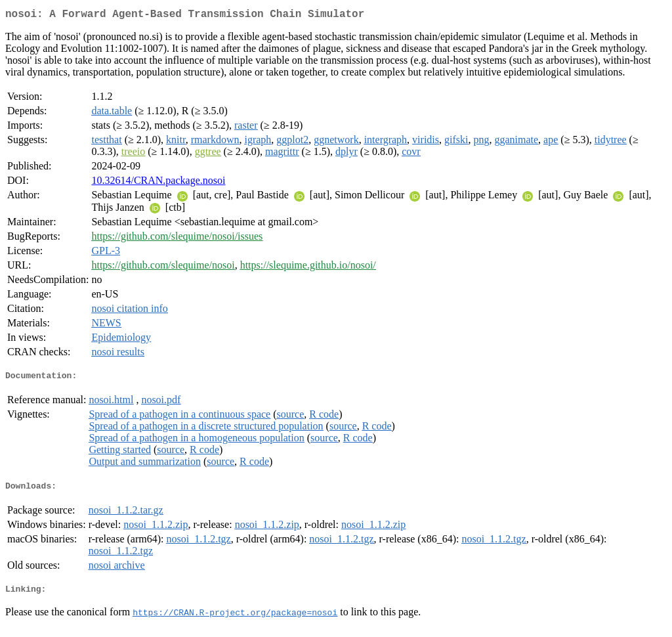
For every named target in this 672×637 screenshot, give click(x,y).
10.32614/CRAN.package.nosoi (158, 183)
